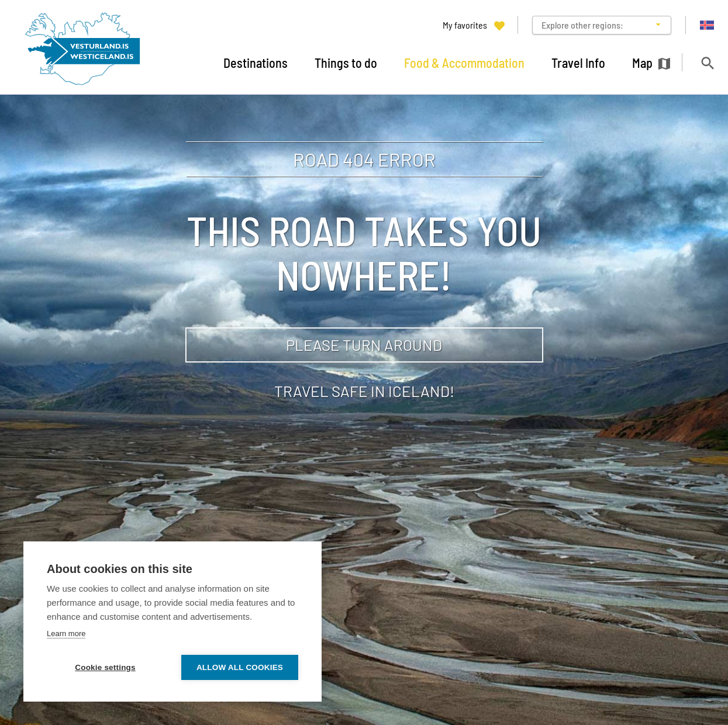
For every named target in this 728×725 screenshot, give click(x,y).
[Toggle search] (707, 63)
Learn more (66, 633)
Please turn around (364, 345)
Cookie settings (105, 667)
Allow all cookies (240, 667)
